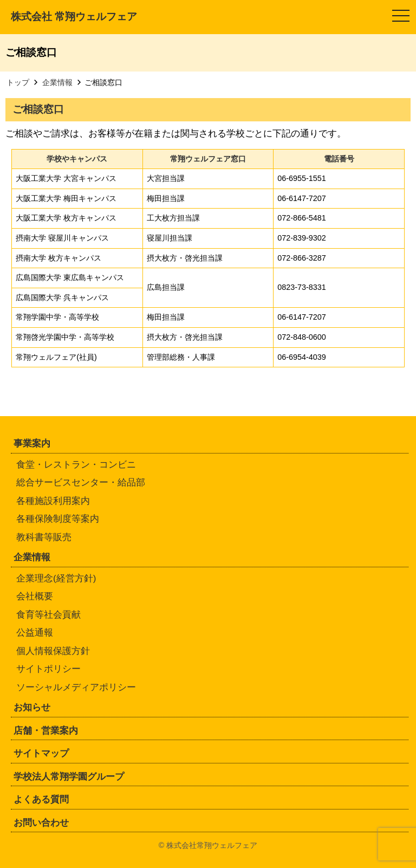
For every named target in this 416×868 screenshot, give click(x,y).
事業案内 (32, 443)
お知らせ (32, 707)
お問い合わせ (41, 823)
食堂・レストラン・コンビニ (76, 465)
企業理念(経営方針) (56, 578)
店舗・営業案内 (46, 731)
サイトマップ (41, 753)
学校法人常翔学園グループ (69, 777)
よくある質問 (41, 799)
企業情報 (32, 557)
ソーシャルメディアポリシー (76, 687)
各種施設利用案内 (53, 501)
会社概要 (35, 596)
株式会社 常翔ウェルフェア (74, 17)
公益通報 (35, 633)
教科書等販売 (44, 537)
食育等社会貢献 (48, 615)
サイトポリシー (48, 669)
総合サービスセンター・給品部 (81, 482)
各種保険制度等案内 (58, 519)
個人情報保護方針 (53, 651)
